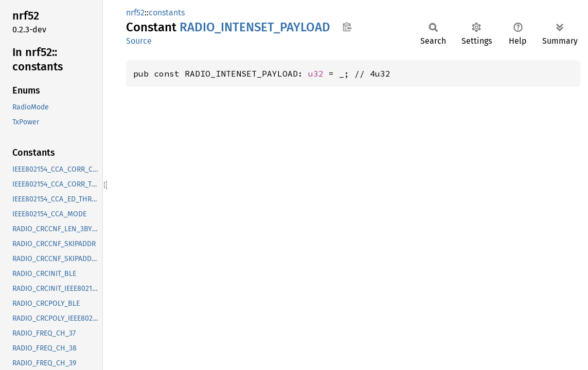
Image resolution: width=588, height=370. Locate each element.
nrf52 (135, 13)
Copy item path (347, 27)
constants (167, 13)
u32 (316, 73)
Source (139, 41)
